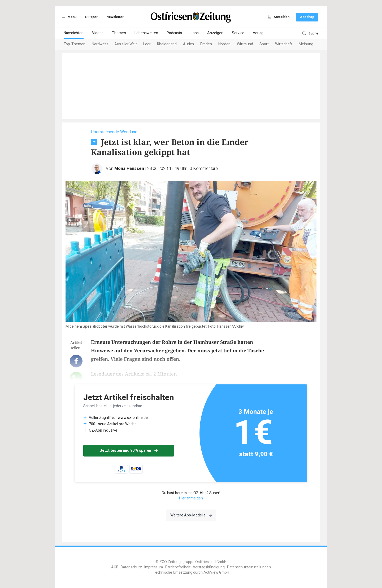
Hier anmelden (191, 498)
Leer (147, 44)
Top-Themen (75, 44)
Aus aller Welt (126, 44)
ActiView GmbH (216, 572)
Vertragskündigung (209, 567)
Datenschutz (131, 567)
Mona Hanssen (129, 169)
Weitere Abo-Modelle (191, 515)
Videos (98, 33)
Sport (264, 44)
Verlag (258, 33)
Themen (119, 33)
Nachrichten (74, 33)
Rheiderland (167, 44)
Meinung (306, 44)
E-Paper (91, 17)
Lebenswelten (146, 33)
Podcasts (174, 33)
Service (238, 33)
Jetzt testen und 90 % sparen (129, 451)
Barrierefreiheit (178, 567)
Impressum (154, 567)
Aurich (188, 44)
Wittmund (245, 44)
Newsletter (115, 17)
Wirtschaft (284, 44)
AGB (115, 567)
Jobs (195, 33)
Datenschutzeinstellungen (249, 567)
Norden (224, 44)
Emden (206, 44)
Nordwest (100, 44)
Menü (68, 17)
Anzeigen (215, 33)
